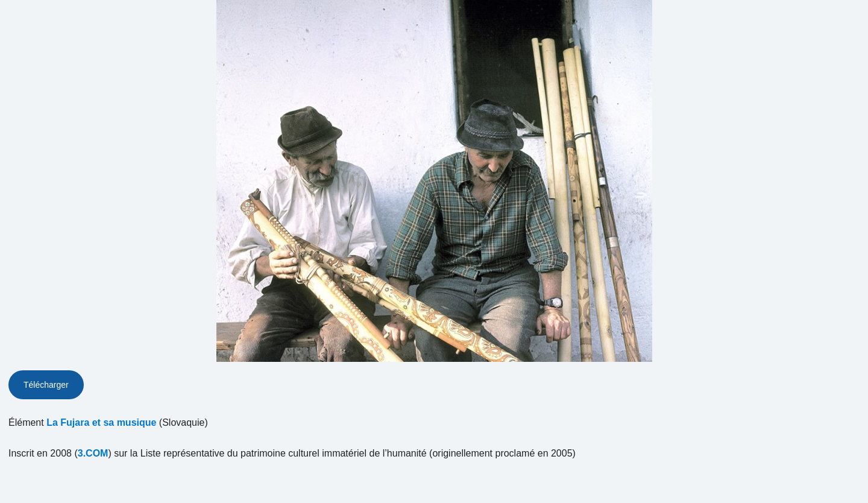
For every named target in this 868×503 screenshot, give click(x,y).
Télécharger (46, 385)
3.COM (93, 453)
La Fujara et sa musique (101, 422)
